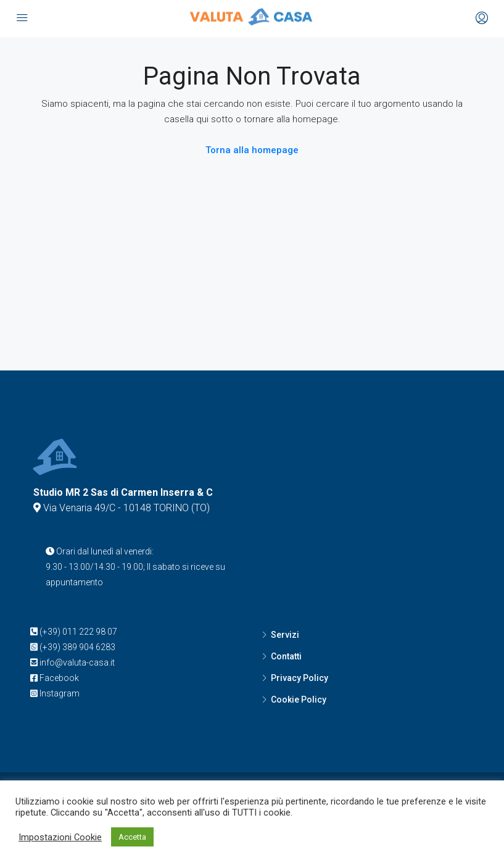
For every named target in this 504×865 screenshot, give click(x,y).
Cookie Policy (299, 700)
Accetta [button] (132, 837)
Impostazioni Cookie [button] (60, 837)
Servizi (285, 635)
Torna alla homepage (252, 150)
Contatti (286, 656)
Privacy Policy (300, 678)
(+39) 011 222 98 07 (78, 632)
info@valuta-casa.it (77, 662)
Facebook (59, 678)
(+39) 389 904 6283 (77, 647)
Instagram (60, 693)
